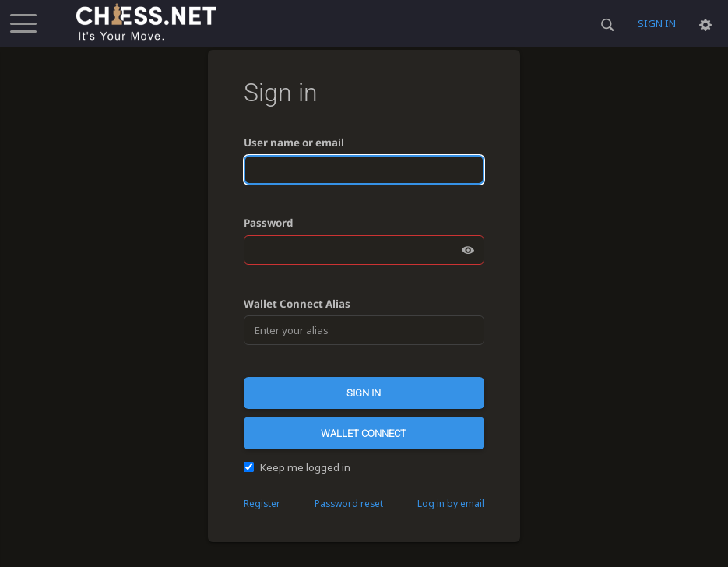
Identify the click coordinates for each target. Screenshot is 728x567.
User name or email (294, 143)
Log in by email (451, 504)
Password (268, 223)
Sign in (657, 23)
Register (262, 504)
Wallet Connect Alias (297, 304)
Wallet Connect (364, 433)
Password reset (349, 504)
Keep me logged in (297, 467)
